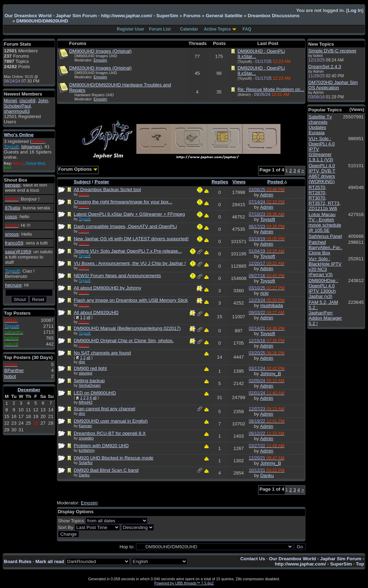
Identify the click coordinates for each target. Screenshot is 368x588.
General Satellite (224, 16)
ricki (264, 293)
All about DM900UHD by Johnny (108, 288)
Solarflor (86, 463)
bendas (13, 185)
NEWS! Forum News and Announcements (117, 276)
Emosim (100, 60)
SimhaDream (90, 385)
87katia (12, 208)
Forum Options (78, 169)
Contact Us (253, 559)
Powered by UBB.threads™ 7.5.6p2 (184, 583)
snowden (86, 438)
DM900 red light (90, 368)
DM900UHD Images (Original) (101, 51)
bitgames (31, 147)
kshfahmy (87, 450)
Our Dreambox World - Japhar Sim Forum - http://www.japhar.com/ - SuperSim (91, 16)
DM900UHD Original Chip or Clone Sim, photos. (124, 341)
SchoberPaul (17, 106)
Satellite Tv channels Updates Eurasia (320, 125)
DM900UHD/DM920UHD (42, 21)
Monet (10, 101)
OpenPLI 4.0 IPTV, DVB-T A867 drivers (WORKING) (322, 174)
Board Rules (18, 561)
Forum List (160, 29)
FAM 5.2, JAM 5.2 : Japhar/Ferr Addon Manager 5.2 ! (325, 313)
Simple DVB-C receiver (332, 51)
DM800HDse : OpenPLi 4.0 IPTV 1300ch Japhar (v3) (323, 288)
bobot (10, 376)
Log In (355, 10)
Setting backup (89, 381)
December (29, 390)
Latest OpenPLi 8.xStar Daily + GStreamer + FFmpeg (129, 214)
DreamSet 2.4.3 (325, 67)
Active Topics (217, 29)
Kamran (85, 426)
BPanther (14, 370)
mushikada (271, 305)
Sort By (66, 527)
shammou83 (17, 111)
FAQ (247, 29)
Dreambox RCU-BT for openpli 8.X (110, 433)
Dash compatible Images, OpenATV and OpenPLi (125, 226)
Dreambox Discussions (274, 16)
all (88, 317)
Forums (192, 16)
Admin (267, 195)
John (43, 101)
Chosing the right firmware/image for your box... (123, 202)
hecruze (13, 285)
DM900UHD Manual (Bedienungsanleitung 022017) (127, 328)
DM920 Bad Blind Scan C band (106, 470)
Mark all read (50, 561)
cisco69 (27, 101)
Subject (82, 182)
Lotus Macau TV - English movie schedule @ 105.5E (325, 222)
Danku (84, 475)
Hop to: (127, 547)
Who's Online (19, 135)
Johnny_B (270, 374)
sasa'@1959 (18, 252)
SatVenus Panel (325, 236)
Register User (130, 29)
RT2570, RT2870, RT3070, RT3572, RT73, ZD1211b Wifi (325, 198)
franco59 (14, 243)
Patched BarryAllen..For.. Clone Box (325, 247)
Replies (220, 182)
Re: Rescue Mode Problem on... (271, 89)
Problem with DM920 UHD (101, 446)
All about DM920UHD (96, 312)
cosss (11, 217)
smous (12, 234)
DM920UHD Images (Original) (101, 68)
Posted (277, 182)
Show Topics (71, 521)
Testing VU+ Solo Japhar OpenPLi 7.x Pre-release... (128, 251)
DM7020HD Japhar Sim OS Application (333, 85)
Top (360, 564)
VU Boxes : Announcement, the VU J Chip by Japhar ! (130, 263)
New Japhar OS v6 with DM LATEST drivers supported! (131, 239)
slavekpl (86, 373)
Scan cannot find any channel (105, 409)
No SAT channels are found (102, 353)
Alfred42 (85, 402)
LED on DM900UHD (95, 393)
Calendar (189, 29)
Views (239, 182)
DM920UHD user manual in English (111, 421)
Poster (102, 182)
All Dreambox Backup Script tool (107, 190)
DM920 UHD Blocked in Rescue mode (114, 458)
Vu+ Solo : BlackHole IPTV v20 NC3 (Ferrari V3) (325, 267)
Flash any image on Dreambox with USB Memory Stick (131, 300)
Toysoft (267, 219)
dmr (82, 362)
